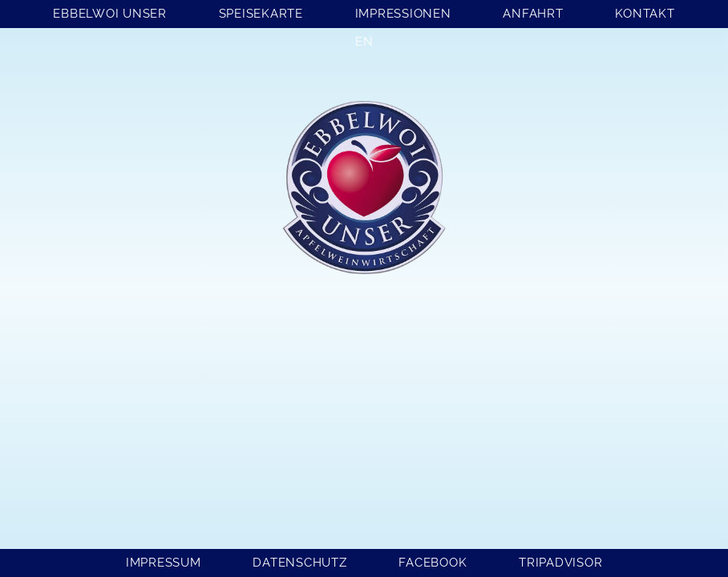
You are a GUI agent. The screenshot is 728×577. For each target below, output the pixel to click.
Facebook (433, 563)
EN (364, 42)
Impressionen (403, 14)
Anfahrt (533, 14)
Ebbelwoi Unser (110, 14)
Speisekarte (261, 14)
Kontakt (645, 14)
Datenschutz (299, 563)
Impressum (164, 563)
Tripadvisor (560, 563)
